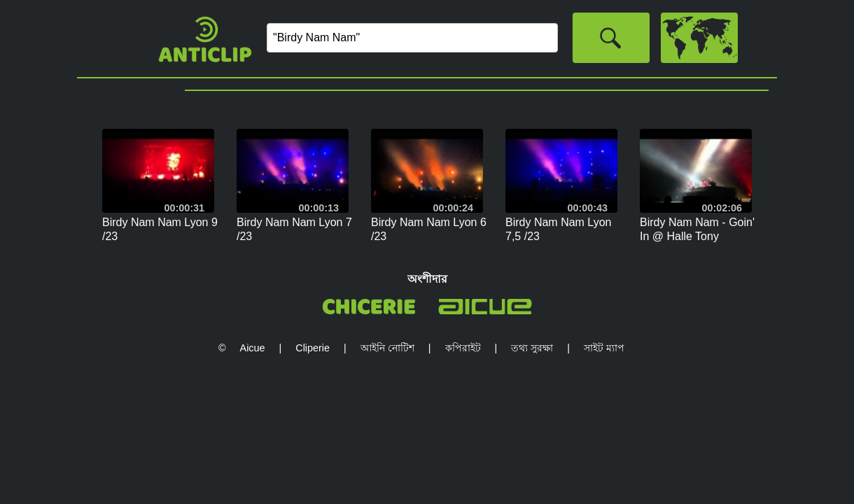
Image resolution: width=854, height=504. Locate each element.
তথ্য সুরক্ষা (532, 348)
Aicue (253, 348)
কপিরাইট (463, 348)
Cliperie (313, 348)
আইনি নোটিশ (387, 348)
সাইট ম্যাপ (604, 348)
